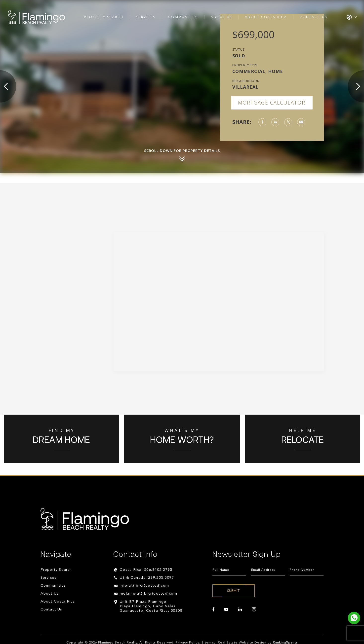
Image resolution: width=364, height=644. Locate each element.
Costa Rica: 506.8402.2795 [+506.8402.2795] (146, 570)
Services (146, 17)
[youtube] (226, 609)
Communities (183, 17)
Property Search (104, 17)
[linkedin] (240, 609)
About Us (222, 17)
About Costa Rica (266, 17)
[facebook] (213, 609)
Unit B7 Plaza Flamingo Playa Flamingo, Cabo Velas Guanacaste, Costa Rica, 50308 (151, 606)
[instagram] (254, 609)
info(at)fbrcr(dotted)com (144, 586)
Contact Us (313, 17)
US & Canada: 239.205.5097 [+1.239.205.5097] (147, 578)
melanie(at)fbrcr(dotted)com (149, 594)
